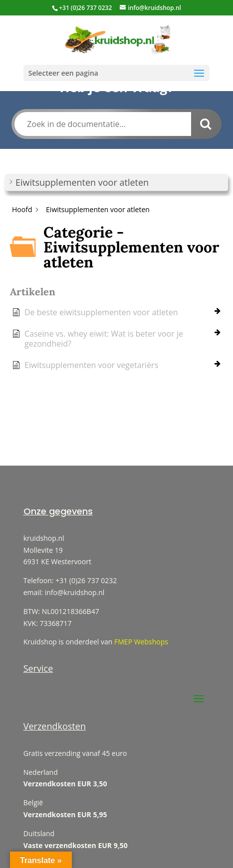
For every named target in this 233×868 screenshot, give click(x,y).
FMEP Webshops (141, 642)
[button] (116, 183)
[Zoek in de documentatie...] (103, 124)
